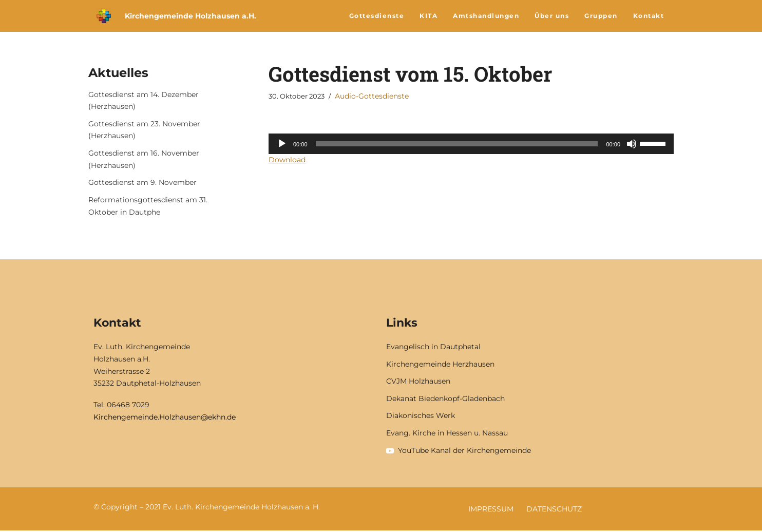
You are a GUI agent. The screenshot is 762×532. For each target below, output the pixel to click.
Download (287, 160)
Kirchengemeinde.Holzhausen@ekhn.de (165, 418)
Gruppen (601, 16)
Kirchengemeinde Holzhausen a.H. (190, 16)
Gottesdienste (377, 16)
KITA (428, 16)
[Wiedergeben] (282, 144)
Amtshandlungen (486, 16)
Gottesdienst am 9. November (142, 183)
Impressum (491, 510)
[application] (471, 144)
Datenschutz (554, 510)
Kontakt (649, 16)
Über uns (552, 16)
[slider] (457, 144)
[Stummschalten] (632, 144)
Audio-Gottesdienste (372, 96)
